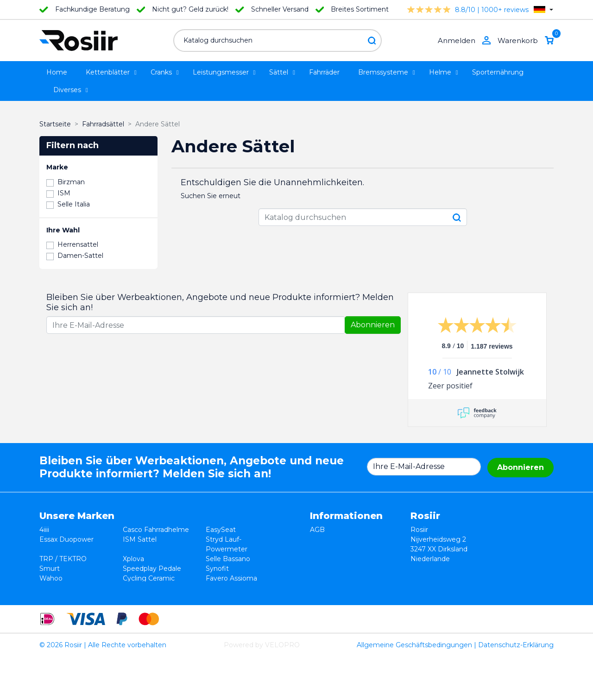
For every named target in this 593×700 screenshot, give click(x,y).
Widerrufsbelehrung (342, 539)
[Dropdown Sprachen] (543, 9)
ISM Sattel (140, 539)
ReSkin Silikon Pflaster (159, 588)
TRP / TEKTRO (63, 559)
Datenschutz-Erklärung (516, 688)
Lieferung (326, 559)
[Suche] (278, 41)
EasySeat (221, 530)
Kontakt (323, 569)
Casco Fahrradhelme (156, 530)
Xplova (133, 559)
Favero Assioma (231, 578)
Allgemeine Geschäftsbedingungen (414, 688)
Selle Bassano (228, 559)
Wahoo (51, 578)
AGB (317, 530)
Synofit (217, 569)
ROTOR (218, 588)
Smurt (50, 569)
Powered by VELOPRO (262, 688)
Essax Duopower (66, 539)
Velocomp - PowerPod (76, 588)
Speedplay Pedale (152, 569)
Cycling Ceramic (149, 578)
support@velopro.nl (492, 598)
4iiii (44, 530)
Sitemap (324, 578)
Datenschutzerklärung (346, 549)
